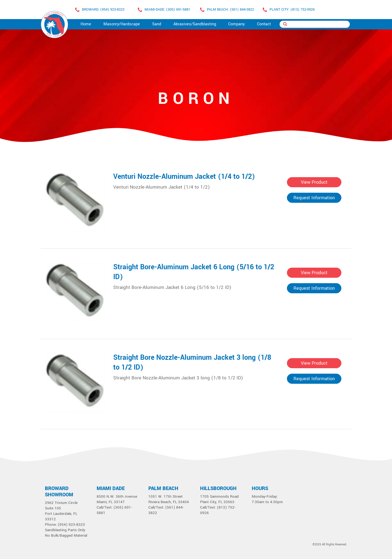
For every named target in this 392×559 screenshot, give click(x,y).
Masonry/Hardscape (122, 24)
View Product (314, 182)
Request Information (314, 198)
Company (236, 24)
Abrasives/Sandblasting (195, 24)
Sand (157, 24)
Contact (264, 24)
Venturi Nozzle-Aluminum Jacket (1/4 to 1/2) (184, 177)
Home (86, 24)
